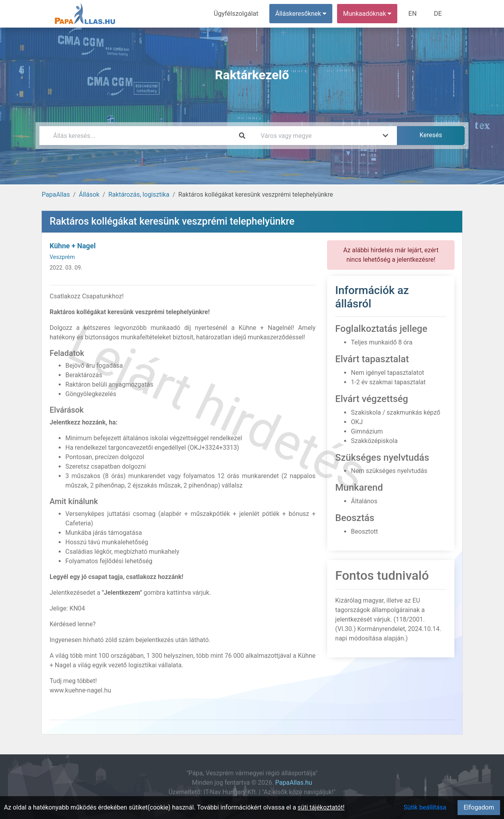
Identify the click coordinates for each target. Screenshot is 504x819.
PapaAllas (56, 195)
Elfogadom (479, 807)
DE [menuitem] (438, 14)
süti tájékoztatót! (321, 807)
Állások (89, 195)
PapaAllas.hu (294, 783)
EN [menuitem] (414, 14)
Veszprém (62, 257)
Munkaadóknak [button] (369, 14)
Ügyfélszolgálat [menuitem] (239, 14)
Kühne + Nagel (73, 246)
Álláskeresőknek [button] (303, 14)
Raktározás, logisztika (139, 195)
